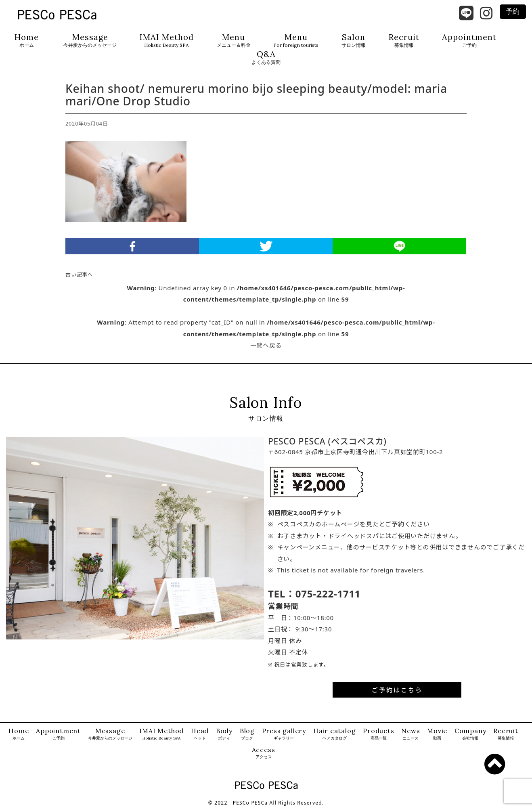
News (411, 734)
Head (200, 734)
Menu (234, 41)
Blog (247, 734)
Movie (437, 734)
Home (27, 41)
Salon (354, 41)
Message (90, 41)
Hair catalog (335, 734)
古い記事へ (79, 275)
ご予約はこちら (397, 690)
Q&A (266, 58)
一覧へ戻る (266, 345)
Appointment (469, 41)
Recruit (404, 41)
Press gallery (284, 734)
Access (264, 753)
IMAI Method (167, 41)
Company (470, 734)
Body (224, 734)
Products (378, 734)
